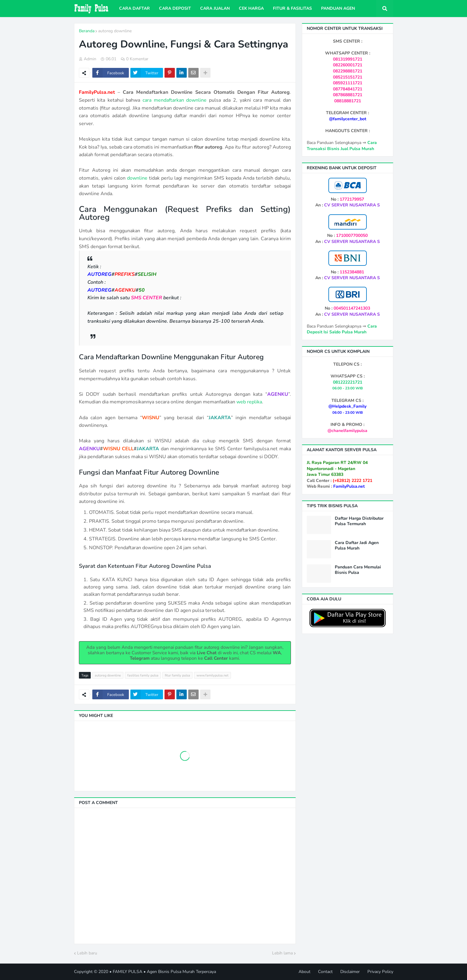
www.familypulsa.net (212, 675)
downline (137, 178)
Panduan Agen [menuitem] (338, 8)
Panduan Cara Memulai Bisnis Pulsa (358, 570)
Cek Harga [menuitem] (251, 8)
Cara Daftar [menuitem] (134, 8)
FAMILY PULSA (127, 972)
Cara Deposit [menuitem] (175, 8)
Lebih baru (87, 953)
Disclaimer (350, 972)
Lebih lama (282, 953)
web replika (249, 402)
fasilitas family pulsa (143, 675)
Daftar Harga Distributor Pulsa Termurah (359, 521)
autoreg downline (115, 31)
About (304, 972)
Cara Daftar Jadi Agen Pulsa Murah (357, 546)
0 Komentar (137, 59)
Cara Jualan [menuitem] (215, 8)
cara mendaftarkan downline (175, 100)
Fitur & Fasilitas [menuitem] (292, 8)
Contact (325, 972)
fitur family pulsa (177, 675)
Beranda (87, 31)
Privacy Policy (380, 972)
